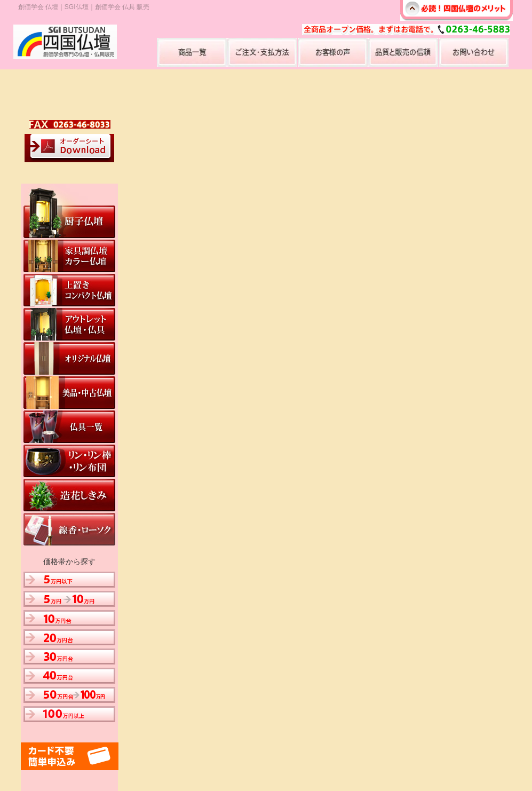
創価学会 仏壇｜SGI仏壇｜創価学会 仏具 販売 (84, 7)
